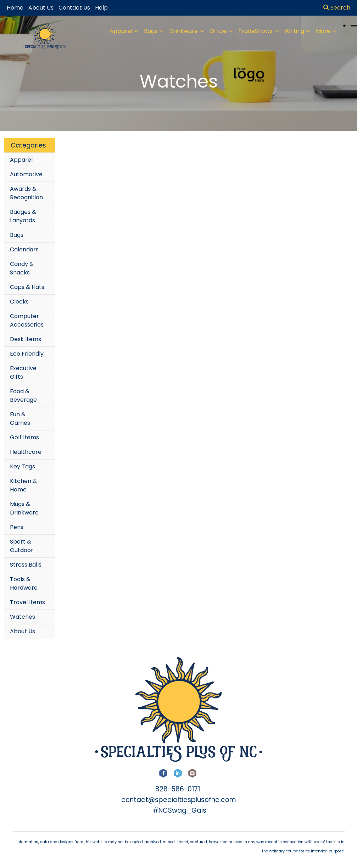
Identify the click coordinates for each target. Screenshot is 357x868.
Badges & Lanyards (23, 216)
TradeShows (255, 31)
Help (101, 8)
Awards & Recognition (26, 193)
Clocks (19, 302)
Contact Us (74, 8)
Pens (17, 527)
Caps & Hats (27, 287)
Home (15, 8)
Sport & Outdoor (22, 546)
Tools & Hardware (24, 583)
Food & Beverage (23, 396)
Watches (23, 617)
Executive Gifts (23, 372)
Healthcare (26, 452)
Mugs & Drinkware (24, 508)
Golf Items (24, 437)
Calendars (24, 249)
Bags (151, 31)
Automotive (26, 174)
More (323, 31)
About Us (23, 631)
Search (337, 8)
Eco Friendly (27, 354)
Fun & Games (20, 419)
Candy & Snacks (22, 268)
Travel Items (27, 602)
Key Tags (23, 466)
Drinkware (183, 31)
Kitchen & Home (23, 485)
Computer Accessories (27, 320)
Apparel (121, 31)
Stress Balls (26, 565)
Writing (294, 31)
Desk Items (26, 339)
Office (218, 31)
